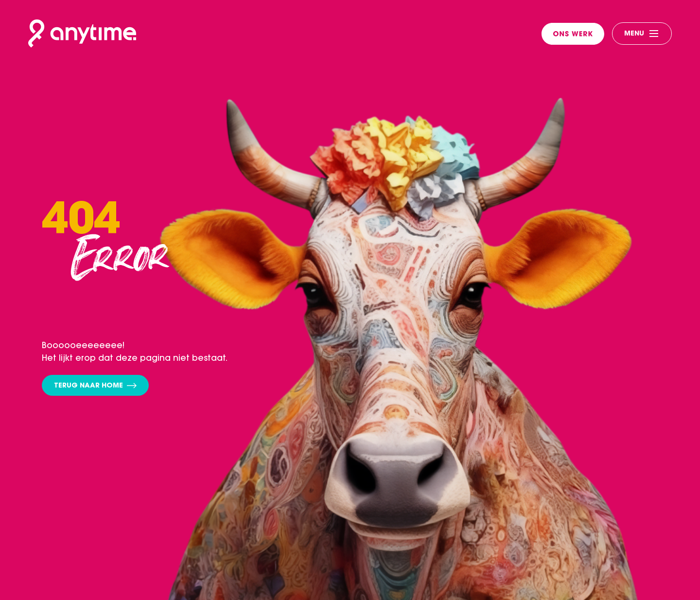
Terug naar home (95, 386)
